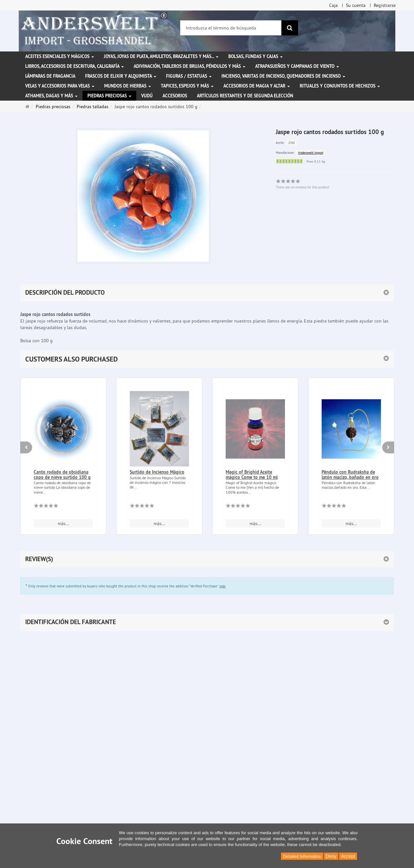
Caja (333, 5)
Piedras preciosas (109, 96)
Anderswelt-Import (311, 153)
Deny (331, 856)
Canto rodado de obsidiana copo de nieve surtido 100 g (62, 474)
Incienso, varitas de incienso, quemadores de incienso (283, 76)
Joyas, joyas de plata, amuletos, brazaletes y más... (161, 56)
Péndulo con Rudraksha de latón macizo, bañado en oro (350, 474)
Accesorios (175, 96)
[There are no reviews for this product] (46, 507)
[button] (207, 359)
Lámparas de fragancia (50, 76)
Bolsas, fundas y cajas (255, 56)
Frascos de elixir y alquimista (121, 76)
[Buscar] (290, 28)
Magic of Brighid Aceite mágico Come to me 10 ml (252, 474)
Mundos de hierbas (128, 86)
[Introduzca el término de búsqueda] (231, 28)
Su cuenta (356, 5)
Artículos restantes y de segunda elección (245, 96)
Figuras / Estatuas (189, 76)
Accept (348, 856)
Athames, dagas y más (51, 96)
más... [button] (63, 523)
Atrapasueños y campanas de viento (297, 66)
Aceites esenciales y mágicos (60, 56)
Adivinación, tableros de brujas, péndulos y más (189, 66)
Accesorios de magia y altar (257, 86)
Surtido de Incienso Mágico (157, 472)
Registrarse (385, 5)
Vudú (147, 96)
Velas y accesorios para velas (60, 86)
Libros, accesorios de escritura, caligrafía (75, 66)
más (223, 586)
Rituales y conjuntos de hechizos (340, 86)
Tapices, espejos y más (187, 86)
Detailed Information (302, 856)
